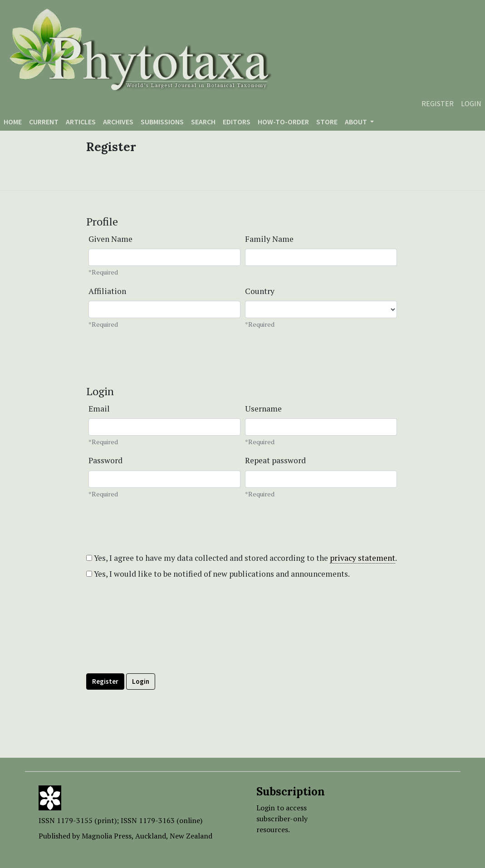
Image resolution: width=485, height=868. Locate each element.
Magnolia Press (107, 836)
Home (13, 122)
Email (99, 409)
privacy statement (363, 558)
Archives (118, 122)
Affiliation (107, 291)
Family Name (269, 239)
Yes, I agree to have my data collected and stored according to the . (242, 558)
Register (438, 103)
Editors (237, 122)
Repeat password (275, 460)
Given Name (110, 239)
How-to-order (283, 122)
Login (471, 103)
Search (203, 122)
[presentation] (155, 647)
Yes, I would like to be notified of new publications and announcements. (218, 574)
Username (263, 409)
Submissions (162, 122)
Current (44, 122)
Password (105, 460)
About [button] (357, 122)
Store (327, 122)
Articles (81, 122)
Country (260, 291)
